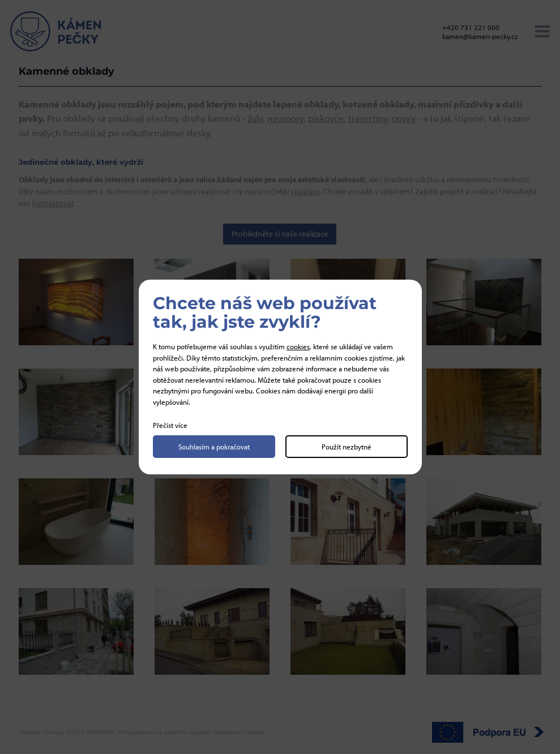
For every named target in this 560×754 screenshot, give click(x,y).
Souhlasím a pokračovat (214, 447)
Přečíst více (170, 425)
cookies (298, 346)
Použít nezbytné (347, 447)
